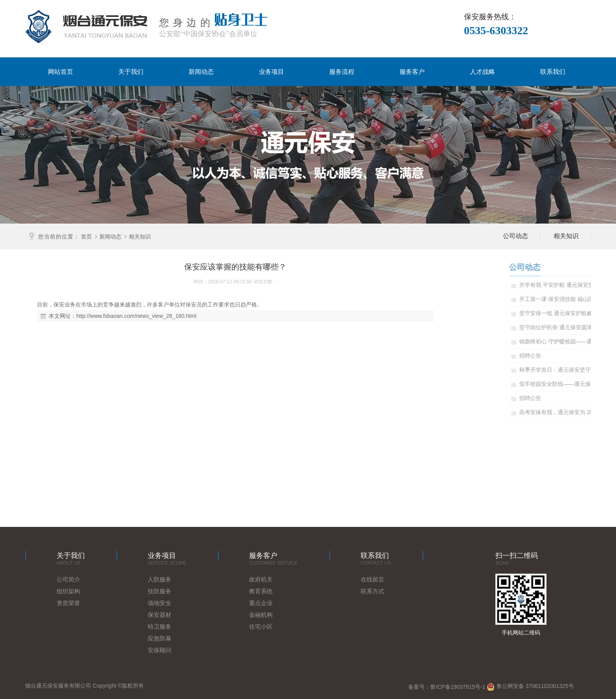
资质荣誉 (68, 603)
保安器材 (159, 615)
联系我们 (553, 72)
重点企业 (261, 603)
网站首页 (60, 72)
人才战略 (482, 72)
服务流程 (342, 72)
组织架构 (68, 591)
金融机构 (261, 615)
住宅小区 (261, 627)
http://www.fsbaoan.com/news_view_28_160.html (136, 316)
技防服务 (159, 591)
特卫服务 (159, 627)
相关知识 (140, 236)
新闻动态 (201, 72)
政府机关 (261, 579)
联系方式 (372, 591)
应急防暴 (159, 638)
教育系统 (261, 591)
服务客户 (412, 72)
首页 (86, 236)
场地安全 (159, 603)
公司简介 (68, 579)
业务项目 (271, 72)
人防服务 (159, 579)
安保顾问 (159, 650)
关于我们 (131, 72)
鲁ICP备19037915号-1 (458, 687)
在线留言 (372, 579)
